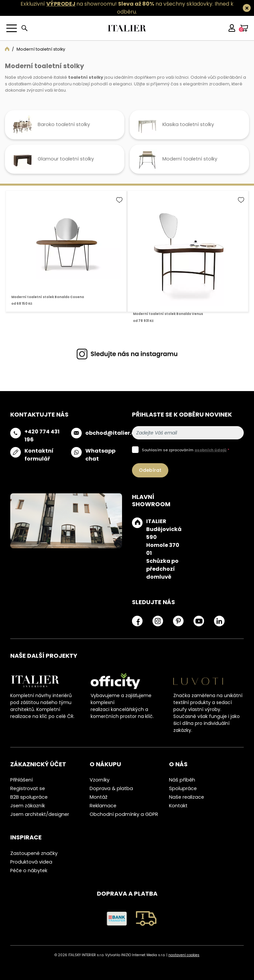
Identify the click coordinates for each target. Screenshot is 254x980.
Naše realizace (187, 797)
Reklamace (103, 806)
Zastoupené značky (34, 853)
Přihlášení (21, 780)
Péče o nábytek (29, 870)
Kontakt (178, 806)
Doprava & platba (111, 788)
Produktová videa (31, 862)
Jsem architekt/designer (40, 814)
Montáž (99, 797)
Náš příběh (182, 780)
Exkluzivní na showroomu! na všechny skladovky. (117, 4)
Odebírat (150, 470)
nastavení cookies (184, 955)
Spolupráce (183, 788)
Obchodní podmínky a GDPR (124, 814)
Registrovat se (28, 788)
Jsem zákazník (28, 806)
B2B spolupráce (29, 797)
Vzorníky (100, 780)
